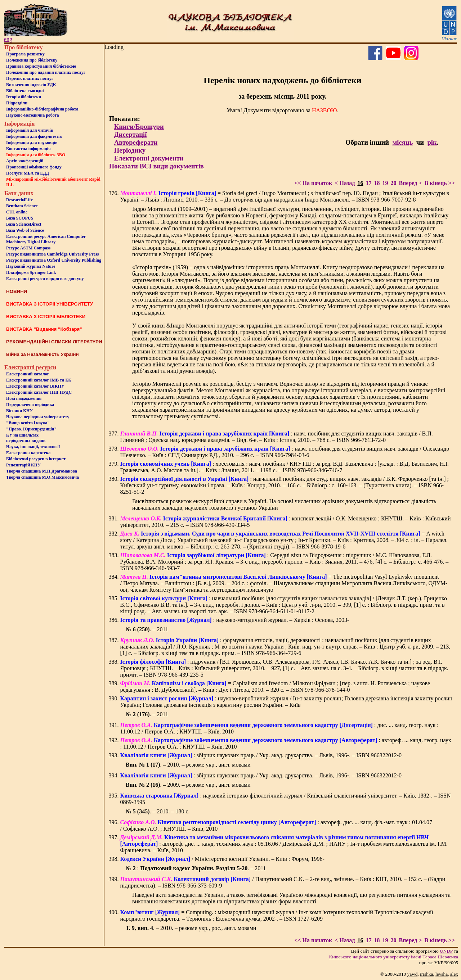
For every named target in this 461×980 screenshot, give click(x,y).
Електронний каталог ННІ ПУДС (39, 392)
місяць (402, 142)
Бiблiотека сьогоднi (25, 91)
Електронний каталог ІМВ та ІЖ (39, 380)
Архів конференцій (25, 161)
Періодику (130, 150)
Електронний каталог (28, 374)
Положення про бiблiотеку (32, 60)
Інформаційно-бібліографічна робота (42, 109)
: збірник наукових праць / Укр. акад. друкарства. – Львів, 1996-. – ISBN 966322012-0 (261, 755)
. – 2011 (147, 629)
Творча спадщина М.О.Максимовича (42, 477)
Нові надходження (24, 398)
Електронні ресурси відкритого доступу (45, 279)
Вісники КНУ (19, 411)
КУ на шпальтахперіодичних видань (26, 438)
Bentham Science (22, 206)
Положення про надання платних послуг (46, 72)
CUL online (17, 212)
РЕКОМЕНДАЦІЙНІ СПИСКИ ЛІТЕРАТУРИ (54, 342)
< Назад (345, 183)
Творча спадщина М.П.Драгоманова (42, 471)
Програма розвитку (25, 54)
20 (393, 183)
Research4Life (19, 200)
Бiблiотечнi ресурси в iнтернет (36, 459)
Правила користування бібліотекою (41, 66)
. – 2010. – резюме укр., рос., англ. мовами (191, 928)
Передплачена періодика (30, 405)
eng (8, 39)
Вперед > (410, 183)
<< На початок (313, 183)
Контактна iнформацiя (28, 149)
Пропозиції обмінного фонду (34, 167)
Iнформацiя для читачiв (30, 130)
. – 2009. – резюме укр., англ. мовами (188, 785)
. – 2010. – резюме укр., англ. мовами (188, 765)
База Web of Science (25, 230)
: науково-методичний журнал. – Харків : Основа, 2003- (235, 620)
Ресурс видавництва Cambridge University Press (52, 254)
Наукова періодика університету (38, 417)
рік (432, 142)
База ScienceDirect (24, 224)
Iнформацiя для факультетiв (34, 136)
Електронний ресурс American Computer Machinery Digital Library (46, 239)
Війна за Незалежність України (42, 354)
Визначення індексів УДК (31, 85)
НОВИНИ (17, 291)
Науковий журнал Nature (31, 266)
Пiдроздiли (17, 103)
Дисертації (131, 134)
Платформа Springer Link (31, 272)
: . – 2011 (196, 868)
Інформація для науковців (32, 143)
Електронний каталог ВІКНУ (35, 386)
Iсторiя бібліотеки (24, 97)
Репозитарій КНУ (23, 465)
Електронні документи (149, 158)
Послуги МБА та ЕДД (28, 173)
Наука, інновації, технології (33, 447)
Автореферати (136, 142)
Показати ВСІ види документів (156, 166)
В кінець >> (440, 183)
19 (385, 183)
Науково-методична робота (33, 115)
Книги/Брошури (139, 127)
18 (377, 183)
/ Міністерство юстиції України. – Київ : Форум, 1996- (222, 859)
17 (368, 183)
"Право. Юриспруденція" (31, 429)
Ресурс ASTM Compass (28, 248)
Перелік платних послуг (30, 78)
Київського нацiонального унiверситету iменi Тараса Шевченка (393, 957)
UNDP (446, 951)
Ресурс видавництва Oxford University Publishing (54, 260)
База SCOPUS (20, 218)
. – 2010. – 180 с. (158, 811)
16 (360, 183)
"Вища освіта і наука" (28, 423)
